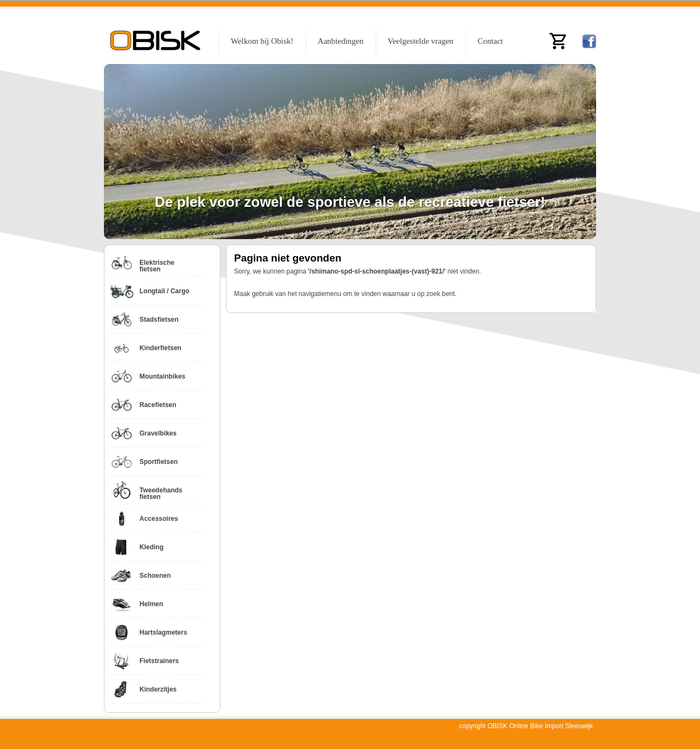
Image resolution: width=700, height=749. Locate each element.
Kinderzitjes (158, 689)
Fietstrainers (159, 661)
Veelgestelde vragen (421, 41)
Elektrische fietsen (157, 266)
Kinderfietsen (161, 348)
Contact (490, 41)
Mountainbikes (162, 376)
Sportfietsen (159, 462)
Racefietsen (158, 405)
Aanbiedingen (341, 41)
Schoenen (155, 576)
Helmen (151, 604)
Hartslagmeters (163, 632)
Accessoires (159, 519)
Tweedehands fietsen (161, 493)
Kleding (151, 547)
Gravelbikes (158, 433)
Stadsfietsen (159, 320)
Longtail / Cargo (164, 291)
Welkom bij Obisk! (262, 41)
